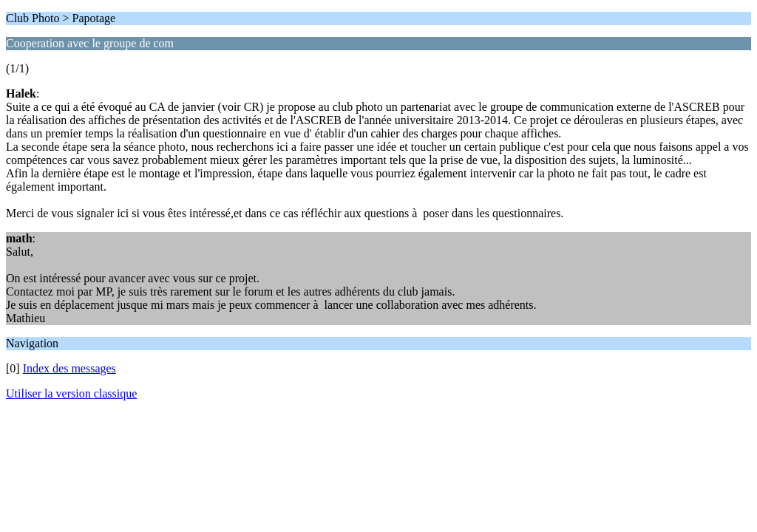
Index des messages (69, 368)
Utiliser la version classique (71, 393)
